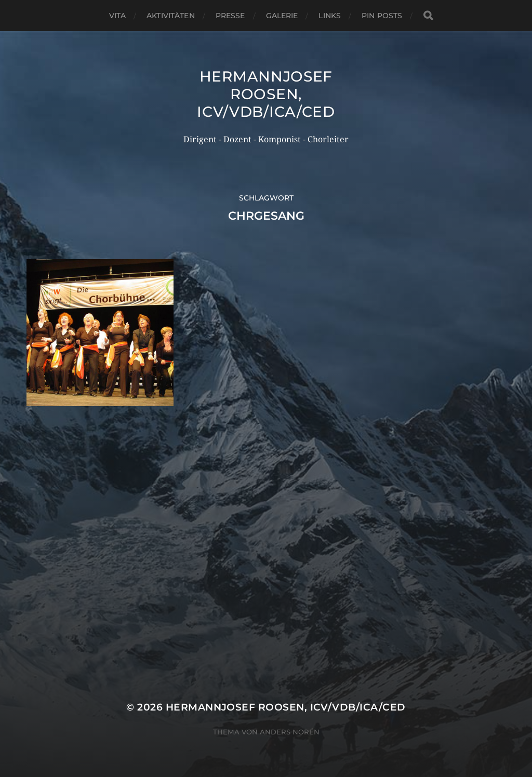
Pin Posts (382, 16)
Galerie (282, 16)
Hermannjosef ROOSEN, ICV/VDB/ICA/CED (266, 94)
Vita (118, 16)
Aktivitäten (171, 16)
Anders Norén (290, 732)
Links (330, 16)
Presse (230, 16)
